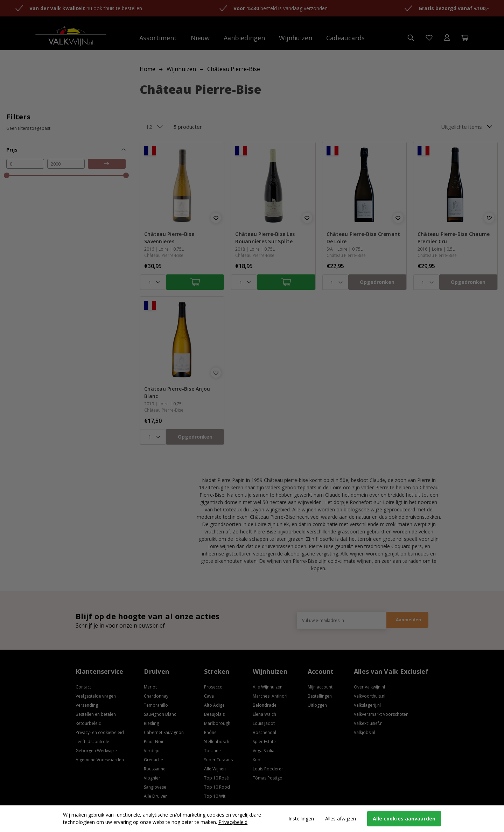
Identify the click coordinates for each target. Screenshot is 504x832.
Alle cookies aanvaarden (404, 819)
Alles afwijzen (341, 819)
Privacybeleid (233, 822)
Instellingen (301, 819)
